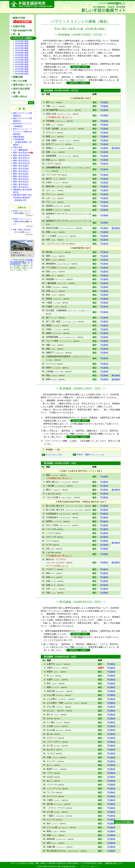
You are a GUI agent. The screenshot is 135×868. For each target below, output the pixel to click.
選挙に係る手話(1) (21, 187)
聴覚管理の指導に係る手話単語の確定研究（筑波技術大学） (22, 197)
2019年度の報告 (22, 55)
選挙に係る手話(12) (21, 158)
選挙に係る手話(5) (21, 176)
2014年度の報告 (22, 67)
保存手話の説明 (23, 89)
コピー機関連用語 (21, 150)
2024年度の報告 (22, 44)
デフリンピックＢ (52, 455)
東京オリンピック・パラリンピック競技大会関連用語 (22, 132)
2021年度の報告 (22, 50)
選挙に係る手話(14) (21, 153)
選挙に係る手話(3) (21, 182)
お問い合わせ (23, 97)
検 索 (23, 93)
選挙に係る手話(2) (21, 184)
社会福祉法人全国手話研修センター (21, 261)
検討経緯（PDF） (80, 67)
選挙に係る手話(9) (21, 166)
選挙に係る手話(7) (21, 171)
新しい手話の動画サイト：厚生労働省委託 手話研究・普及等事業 (103, 7)
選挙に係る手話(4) (21, 179)
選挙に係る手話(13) (21, 155)
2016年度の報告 (22, 62)
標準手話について (23, 85)
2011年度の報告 (22, 74)
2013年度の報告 (22, 69)
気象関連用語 (19, 137)
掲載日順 (23, 77)
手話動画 (104, 102)
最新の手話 (23, 18)
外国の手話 (23, 26)
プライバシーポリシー (89, 866)
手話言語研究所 (32, 5)
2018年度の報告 (22, 57)
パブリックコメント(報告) (23, 38)
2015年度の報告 (22, 64)
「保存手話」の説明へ (78, 83)
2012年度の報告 (22, 71)
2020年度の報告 (22, 53)
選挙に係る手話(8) (21, 169)
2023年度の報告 (22, 46)
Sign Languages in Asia (23, 30)
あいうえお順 (23, 81)
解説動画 (116, 148)
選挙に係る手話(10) (21, 163)
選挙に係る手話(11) (21, 161)
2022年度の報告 (22, 48)
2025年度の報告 (22, 41)
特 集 (23, 34)
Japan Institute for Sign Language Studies (59, 866)
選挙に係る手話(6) (21, 174)
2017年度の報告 (22, 60)
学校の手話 (18, 147)
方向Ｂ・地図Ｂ (89, 454)
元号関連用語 (19, 139)
